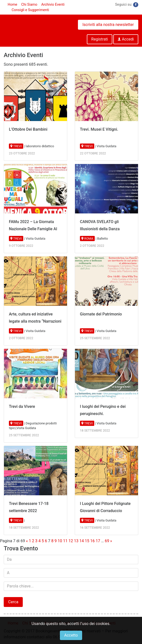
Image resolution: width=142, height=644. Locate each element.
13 (76, 541)
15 (87, 541)
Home (12, 5)
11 (65, 541)
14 (82, 541)
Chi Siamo (29, 5)
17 (98, 541)
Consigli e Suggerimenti (30, 10)
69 (107, 541)
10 (60, 541)
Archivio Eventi (53, 5)
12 (71, 541)
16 (93, 541)
